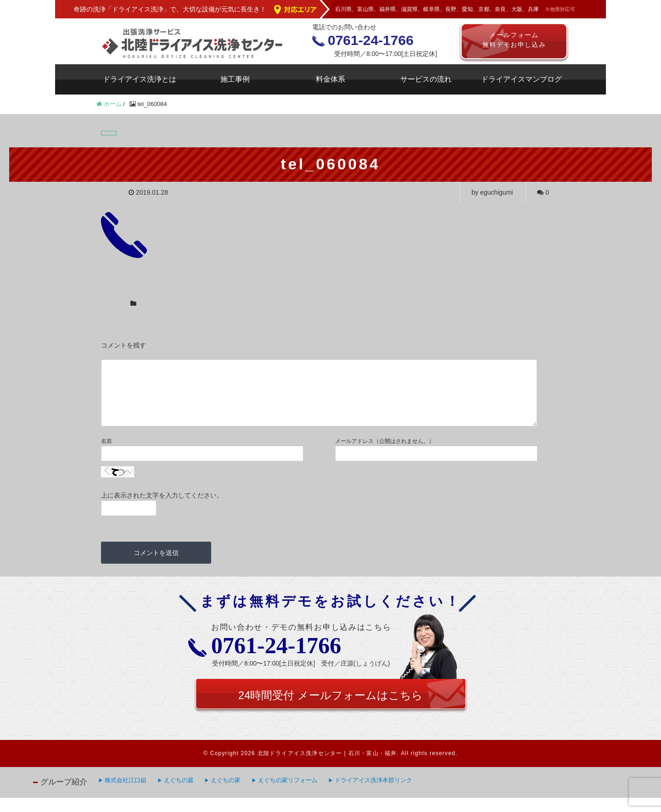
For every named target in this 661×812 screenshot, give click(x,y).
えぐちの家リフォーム (288, 795)
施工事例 (235, 79)
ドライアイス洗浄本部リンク (373, 795)
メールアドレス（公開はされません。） (385, 452)
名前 (106, 452)
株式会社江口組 (126, 795)
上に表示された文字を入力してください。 (162, 506)
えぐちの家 (226, 795)
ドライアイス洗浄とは (140, 79)
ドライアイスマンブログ (521, 79)
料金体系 (330, 79)
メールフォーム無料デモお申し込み (514, 41)
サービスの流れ (426, 79)
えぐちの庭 (179, 795)
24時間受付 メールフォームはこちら (330, 708)
